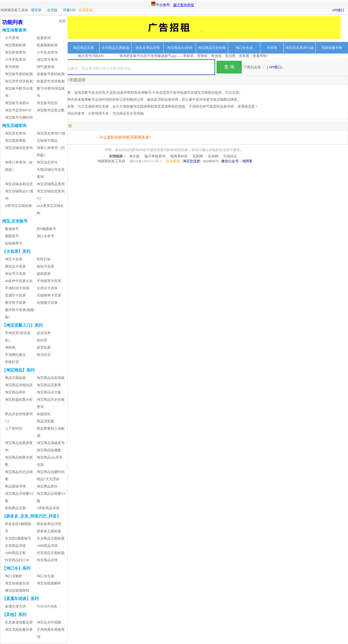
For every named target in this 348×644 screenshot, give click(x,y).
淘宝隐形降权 (15, 141)
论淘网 (213, 156)
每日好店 (44, 355)
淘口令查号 (45, 236)
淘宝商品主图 (83, 48)
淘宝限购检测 (15, 45)
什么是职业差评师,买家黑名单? (125, 137)
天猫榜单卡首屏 (49, 295)
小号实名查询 (47, 52)
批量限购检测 (47, 45)
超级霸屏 (44, 274)
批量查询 (44, 38)
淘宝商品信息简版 (51, 378)
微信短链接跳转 (17, 590)
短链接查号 (14, 243)
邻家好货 (12, 362)
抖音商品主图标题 (51, 553)
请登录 (36, 10)
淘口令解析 (14, 576)
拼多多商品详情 (148, 48)
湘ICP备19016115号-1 (146, 161)
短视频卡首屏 (47, 303)
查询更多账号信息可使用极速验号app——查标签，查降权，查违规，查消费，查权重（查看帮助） (195, 56)
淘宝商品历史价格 (212, 48)
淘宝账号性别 (47, 103)
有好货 (42, 340)
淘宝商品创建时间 (51, 472)
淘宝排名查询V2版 (300, 48)
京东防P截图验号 (18, 538)
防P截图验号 (46, 229)
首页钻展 (44, 347)
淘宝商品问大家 (49, 392)
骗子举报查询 (155, 156)
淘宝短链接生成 (17, 583)
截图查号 (12, 236)
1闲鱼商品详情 (48, 508)
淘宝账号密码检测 (19, 74)
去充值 (52, 10)
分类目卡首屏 (47, 288)
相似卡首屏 (45, 266)
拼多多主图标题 (49, 531)
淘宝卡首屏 (14, 259)
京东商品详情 (15, 546)
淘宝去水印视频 (49, 622)
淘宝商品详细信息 (19, 385)
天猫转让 (230, 156)
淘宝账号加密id (17, 103)
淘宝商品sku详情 (180, 48)
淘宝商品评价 (15, 392)
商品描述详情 (15, 486)
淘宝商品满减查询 (51, 443)
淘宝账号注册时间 (19, 117)
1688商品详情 (47, 546)
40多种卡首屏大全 (19, 281)
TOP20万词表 (47, 606)
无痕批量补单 (332, 48)
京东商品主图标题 (116, 48)
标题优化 (44, 414)
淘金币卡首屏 (15, 274)
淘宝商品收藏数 (49, 450)
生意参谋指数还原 (19, 622)
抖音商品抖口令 (17, 560)
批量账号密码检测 (51, 74)
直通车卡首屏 (15, 295)
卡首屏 (272, 48)
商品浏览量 (45, 421)
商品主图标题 (15, 378)
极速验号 (12, 229)
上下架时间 (14, 428)
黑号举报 (12, 67)
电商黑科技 (179, 156)
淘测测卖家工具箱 (14, 10)
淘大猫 (134, 156)
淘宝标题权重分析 (19, 400)
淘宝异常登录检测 (19, 81)
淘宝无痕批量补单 (19, 630)
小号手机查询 (15, 60)
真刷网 (198, 156)
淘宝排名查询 (15, 133)
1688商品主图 (15, 553)
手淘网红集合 (15, 355)
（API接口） (275, 67)
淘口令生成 (244, 48)
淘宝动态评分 (47, 162)
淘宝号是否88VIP (18, 110)
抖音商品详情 (47, 560)
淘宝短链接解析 (49, 583)
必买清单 (44, 333)
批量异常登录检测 (51, 81)
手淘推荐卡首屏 (49, 281)
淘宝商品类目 (47, 486)
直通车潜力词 (15, 606)
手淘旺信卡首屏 (17, 288)
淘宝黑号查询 (47, 60)
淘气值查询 (45, 67)
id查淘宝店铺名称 (18, 206)
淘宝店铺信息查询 (19, 148)
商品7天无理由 (48, 479)
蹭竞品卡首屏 (15, 266)
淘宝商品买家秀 (49, 385)
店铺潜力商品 (47, 141)
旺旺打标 (44, 259)
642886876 (211, 161)
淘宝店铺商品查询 (51, 184)
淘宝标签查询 (15, 52)
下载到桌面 (252, 67)
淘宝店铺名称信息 (19, 184)
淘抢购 (10, 347)
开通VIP (69, 10)
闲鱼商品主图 (15, 508)
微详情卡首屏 (15, 303)
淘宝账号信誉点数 (51, 110)
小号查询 (12, 38)
